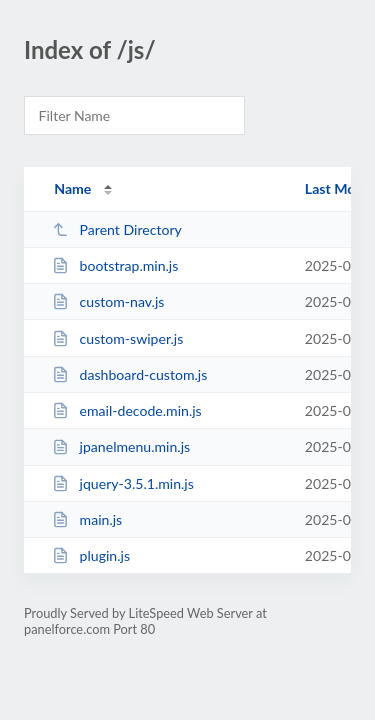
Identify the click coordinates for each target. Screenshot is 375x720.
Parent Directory (117, 229)
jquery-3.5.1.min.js (123, 483)
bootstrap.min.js (115, 265)
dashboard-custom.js (129, 374)
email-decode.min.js (127, 410)
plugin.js (91, 555)
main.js (87, 519)
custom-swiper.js (117, 338)
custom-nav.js (108, 301)
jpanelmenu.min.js (121, 446)
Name (72, 188)
